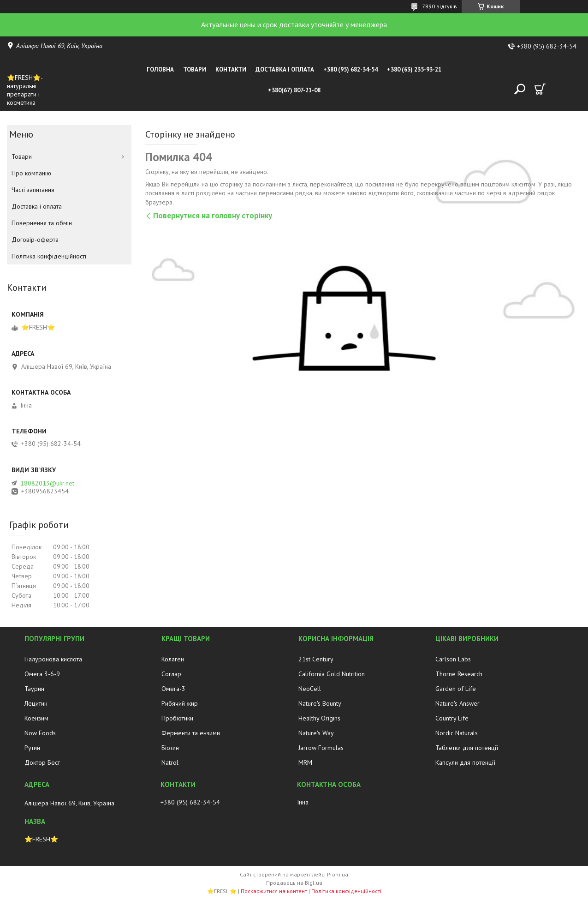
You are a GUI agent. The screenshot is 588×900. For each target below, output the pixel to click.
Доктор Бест (42, 762)
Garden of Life (456, 689)
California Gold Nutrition (332, 674)
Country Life (452, 718)
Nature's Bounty (320, 703)
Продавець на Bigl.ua (294, 883)
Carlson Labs (453, 659)
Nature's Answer (457, 703)
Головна (160, 69)
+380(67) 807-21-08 (294, 90)
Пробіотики (177, 718)
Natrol (170, 762)
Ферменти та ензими (191, 733)
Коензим (36, 718)
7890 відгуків (440, 6)
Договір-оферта (35, 240)
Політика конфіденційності (49, 256)
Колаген (173, 659)
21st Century (316, 659)
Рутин (32, 748)
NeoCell (310, 689)
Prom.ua (338, 874)
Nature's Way (316, 733)
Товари (195, 69)
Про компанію (31, 173)
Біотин (170, 748)
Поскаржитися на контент (274, 891)
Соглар (171, 674)
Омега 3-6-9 (42, 674)
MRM (305, 762)
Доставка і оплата (285, 69)
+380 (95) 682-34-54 (350, 69)
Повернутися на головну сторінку (213, 216)
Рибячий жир (180, 703)
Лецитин (36, 703)
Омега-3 (173, 689)
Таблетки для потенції (467, 748)
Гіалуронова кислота (53, 659)
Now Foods (40, 733)
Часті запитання (33, 190)
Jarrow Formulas (321, 748)
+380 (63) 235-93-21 (414, 69)
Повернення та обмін (42, 223)
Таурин (34, 689)
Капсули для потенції (465, 762)
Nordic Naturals (457, 733)
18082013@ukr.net (47, 483)
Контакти (231, 69)
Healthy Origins (319, 718)
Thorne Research (459, 674)
